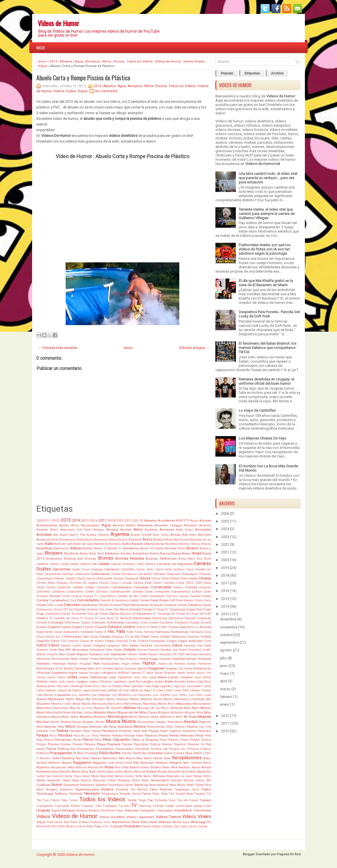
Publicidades (110, 753)
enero (225, 704)
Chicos (156, 579)
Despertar (170, 605)
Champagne (189, 574)
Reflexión (54, 763)
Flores (155, 637)
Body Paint (97, 554)
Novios (140, 726)
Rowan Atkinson (135, 772)
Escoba (194, 623)
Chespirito (132, 579)
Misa (200, 713)
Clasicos (169, 583)
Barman (185, 544)
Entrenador (99, 623)
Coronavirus (181, 591)
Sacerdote (174, 772)
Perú (98, 740)
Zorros (192, 826)
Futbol (42, 645)
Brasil (197, 553)
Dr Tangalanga (175, 609)
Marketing (150, 704)
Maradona (43, 704)
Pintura (206, 740)
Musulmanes (146, 722)
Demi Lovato (55, 605)
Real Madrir (144, 758)
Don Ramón (121, 609)
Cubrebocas (157, 596)
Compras (205, 587)
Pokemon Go (196, 744)
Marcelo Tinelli (61, 704)
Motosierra (167, 717)
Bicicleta (170, 548)
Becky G (100, 548)
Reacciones (110, 758)
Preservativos (125, 749)
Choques (62, 583)
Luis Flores (179, 695)
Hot (96, 663)
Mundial (43, 722)
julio (223, 658)
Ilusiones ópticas (136, 669)
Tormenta (161, 800)
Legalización (91, 690)
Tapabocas (182, 789)
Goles (118, 650)
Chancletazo (45, 579)
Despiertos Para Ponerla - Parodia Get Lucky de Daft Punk (269, 314)
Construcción (120, 591)
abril (223, 681)
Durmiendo (79, 614)
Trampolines (45, 806)
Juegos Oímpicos (100, 682)
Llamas (195, 690)
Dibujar (182, 605)
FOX (64, 641)
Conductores (75, 592)
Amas (54, 530)
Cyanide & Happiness (114, 600)
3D (141, 521)
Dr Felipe (159, 609)
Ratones (96, 758)
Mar (208, 699)
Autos (148, 539)
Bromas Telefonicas (161, 559)
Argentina (120, 534)
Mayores (99, 708)
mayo (224, 673)
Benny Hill (147, 548)
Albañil (131, 525)
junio (224, 666)
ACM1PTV (183, 521)
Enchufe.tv (43, 623)
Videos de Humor (59, 23)
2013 (53, 61)
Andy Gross (184, 530)
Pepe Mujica (45, 740)
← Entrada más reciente (58, 348)
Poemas (167, 744)
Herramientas (60, 659)
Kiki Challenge (73, 686)
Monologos (118, 717)
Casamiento (53, 574)
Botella (154, 554)
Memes (130, 708)
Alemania (145, 525)
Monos (133, 717)
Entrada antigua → (194, 348)
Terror (146, 794)
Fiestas (105, 637)
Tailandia (122, 789)
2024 (225, 529)
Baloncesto (101, 544)
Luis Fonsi (196, 695)
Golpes (130, 650)
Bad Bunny (182, 540)
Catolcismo (82, 574)
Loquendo (63, 695)
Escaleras (167, 623)
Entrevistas (116, 622)
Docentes (80, 609)
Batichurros (61, 548)
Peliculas (187, 735)
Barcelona (172, 544)
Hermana (192, 654)
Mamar (168, 699)
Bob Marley (71, 554)
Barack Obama (143, 544)
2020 (120, 521)
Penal (199, 735)
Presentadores (105, 749)
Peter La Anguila (145, 740)
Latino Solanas (46, 690)
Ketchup (42, 686)
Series (41, 780)
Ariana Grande (141, 535)
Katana (192, 682)
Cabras (54, 564)
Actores (205, 520)
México (41, 713)
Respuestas (59, 767)
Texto (164, 794)
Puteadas (156, 753)
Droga (40, 614)
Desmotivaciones (135, 605)
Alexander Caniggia (168, 525)
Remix (207, 763)
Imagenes (156, 668)
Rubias (152, 771)
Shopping (124, 780)
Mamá (158, 699)
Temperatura (109, 794)
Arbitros (104, 535)
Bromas (106, 558)
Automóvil (135, 540)
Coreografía (162, 592)
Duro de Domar (98, 614)
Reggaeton (82, 763)
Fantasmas (180, 632)
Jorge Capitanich (120, 677)
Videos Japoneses (141, 817)
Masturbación (202, 704)
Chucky (104, 583)
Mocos (65, 717)
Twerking (144, 806)
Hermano (205, 654)
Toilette (132, 800)
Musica (113, 721)
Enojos (86, 623)
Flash (145, 637)
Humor (149, 663)
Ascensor (44, 539)
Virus (107, 822)
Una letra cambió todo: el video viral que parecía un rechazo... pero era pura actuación (268, 178)
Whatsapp (198, 822)
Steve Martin (177, 785)
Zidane (146, 826)
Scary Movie (91, 776)
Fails (121, 631)
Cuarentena (107, 596)
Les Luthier (109, 690)
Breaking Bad (73, 559)
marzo (225, 689)
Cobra (207, 583)
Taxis (195, 789)
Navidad (191, 722)
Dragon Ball (194, 609)
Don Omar (106, 609)
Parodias (65, 735)
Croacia (76, 596)
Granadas (195, 650)
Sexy (75, 780)
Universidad (184, 806)
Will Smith (58, 826)
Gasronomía (162, 646)
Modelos (86, 717)
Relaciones (147, 763)
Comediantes (121, 587)
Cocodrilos (64, 587)
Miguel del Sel (128, 712)
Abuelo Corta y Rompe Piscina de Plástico (83, 78)
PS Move (78, 753)
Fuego (172, 641)
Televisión (92, 793)
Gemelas (42, 650)
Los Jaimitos (81, 695)
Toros (172, 800)
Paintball (76, 731)
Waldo (153, 822)
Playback (114, 744)
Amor (138, 529)
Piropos (41, 744)
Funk (208, 641)
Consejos (102, 592)
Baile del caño (64, 544)
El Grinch (87, 618)
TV (134, 806)
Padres (63, 731)
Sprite (129, 785)
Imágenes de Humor (179, 669)
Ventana (82, 811)
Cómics (178, 587)
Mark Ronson (133, 704)
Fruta (133, 641)
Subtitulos (66, 789)
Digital (207, 605)
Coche (40, 587)
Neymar (50, 727)
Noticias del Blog (103, 727)
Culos (207, 596)
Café (94, 564)
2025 (135, 521)
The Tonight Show (181, 794)
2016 (94, 520)
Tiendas (200, 794)
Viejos (43, 66)
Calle (140, 564)
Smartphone (71, 785)
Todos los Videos (140, 61)
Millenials (177, 713)
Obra (169, 727)
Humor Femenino (199, 664)
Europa (173, 627)
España (53, 627)
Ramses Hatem (50, 758)
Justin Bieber (164, 681)
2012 (56, 520)
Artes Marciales (200, 535)
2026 (225, 514)
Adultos (64, 525)
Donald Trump (141, 609)
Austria (123, 540)
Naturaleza (175, 722)
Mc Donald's (114, 708)
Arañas (92, 535)
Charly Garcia (86, 579)
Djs (71, 609)
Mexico (206, 708)
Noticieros (125, 727)
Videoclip (131, 810)
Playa (101, 744)
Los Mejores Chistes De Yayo (263, 438)
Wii (209, 822)
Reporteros (43, 767)
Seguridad (107, 776)
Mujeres (205, 717)
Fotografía (43, 641)
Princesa (193, 749)
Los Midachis (121, 695)
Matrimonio (61, 708)
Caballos (42, 564)
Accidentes (166, 520)
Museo (100, 722)
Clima (180, 583)
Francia (73, 641)
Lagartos (166, 686)
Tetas (156, 794)
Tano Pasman (161, 789)
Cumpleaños (59, 600)
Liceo (160, 690)
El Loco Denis (105, 618)
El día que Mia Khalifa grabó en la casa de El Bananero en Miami (266, 283)
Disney (58, 609)
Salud (201, 771)
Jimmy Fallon (56, 677)
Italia (150, 673)
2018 (112, 520)
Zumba (202, 826)
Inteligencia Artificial (115, 673)
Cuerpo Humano (190, 596)
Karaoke (180, 682)
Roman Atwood (201, 767)
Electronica (176, 618)
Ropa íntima (115, 772)
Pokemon (180, 744)
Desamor (115, 605)
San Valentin (55, 776)
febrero (226, 697)
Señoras (159, 776)
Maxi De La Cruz (81, 708)
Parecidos (205, 731)
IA (57, 669)
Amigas (99, 530)
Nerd (40, 727)
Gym (106, 654)
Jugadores (120, 682)
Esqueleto (101, 627)
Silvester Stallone (182, 780)
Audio (113, 540)
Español (66, 627)
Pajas (87, 731)
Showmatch (160, 780)
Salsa (185, 772)
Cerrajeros (145, 574)
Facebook (87, 632)
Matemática (44, 708)
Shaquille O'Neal (104, 780)
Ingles (73, 673)
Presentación (85, 749)
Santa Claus (73, 776)
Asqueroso (101, 540)
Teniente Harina (130, 794)
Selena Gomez (124, 776)
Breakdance (54, 559)
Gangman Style (117, 646)
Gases (134, 645)
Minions (190, 713)
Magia (80, 699)
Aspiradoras (85, 540)
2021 (128, 521)
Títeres (55, 800)
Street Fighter (195, 785)
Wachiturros (121, 822)
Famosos (163, 632)
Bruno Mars (187, 559)
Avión (170, 540)
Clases (157, 583)
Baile (49, 544)
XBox (90, 826)
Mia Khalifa (54, 713)
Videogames (147, 811)
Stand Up (141, 785)
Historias (131, 659)
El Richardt (124, 618)
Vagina (56, 811)
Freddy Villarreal (116, 641)
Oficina (192, 727)
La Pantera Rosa (119, 686)
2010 (225, 731)
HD (175, 654)
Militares (164, 713)
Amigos (112, 530)
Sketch (57, 785)
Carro (159, 569)
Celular (116, 574)
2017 (103, 520)
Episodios (133, 623)
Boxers (187, 554)
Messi (165, 708)
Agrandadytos (90, 525)
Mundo (55, 722)
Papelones (190, 731)
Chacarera (173, 574)
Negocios (205, 722)
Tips (46, 800)
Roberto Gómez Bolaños (145, 767)
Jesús (200, 673)
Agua (79, 61)
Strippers (52, 789)
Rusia (162, 771)
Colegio (90, 587)
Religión (176, 763)
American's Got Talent (76, 530)
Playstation (141, 744)
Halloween (118, 654)
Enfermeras (72, 623)
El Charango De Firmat (169, 614)
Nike (61, 727)
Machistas (56, 699)
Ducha (66, 614)
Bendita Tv (115, 548)
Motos (155, 717)
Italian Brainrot (165, 673)
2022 (225, 544)
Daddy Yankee (140, 600)
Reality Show (162, 758)
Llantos (206, 690)
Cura (73, 600)
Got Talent (180, 650)
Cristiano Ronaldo (48, 596)
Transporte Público (67, 806)
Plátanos (90, 744)
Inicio (41, 48)
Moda (74, 717)
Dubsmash (53, 614)
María (76, 704)
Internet (136, 673)
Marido (86, 704)
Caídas (104, 564)
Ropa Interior (97, 772)
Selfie (139, 776)
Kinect (88, 686)
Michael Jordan (83, 713)
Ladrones (137, 686)
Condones (59, 592)
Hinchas (106, 659)
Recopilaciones (187, 758)
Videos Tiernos (168, 817)
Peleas (174, 735)
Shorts (136, 780)
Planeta (77, 744)
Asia (55, 540)
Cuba (144, 596)
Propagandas (61, 753)
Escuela (206, 623)
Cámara (150, 564)
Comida (191, 587)
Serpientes (54, 780)
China (174, 578)
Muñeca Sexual (71, 722)
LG (153, 690)
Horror (72, 664)
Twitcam (158, 806)
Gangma (99, 646)
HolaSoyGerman (184, 659)
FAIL (111, 632)
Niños (107, 61)
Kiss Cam (100, 686)
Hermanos (43, 659)
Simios (200, 780)
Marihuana (99, 704)
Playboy (127, 744)
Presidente (142, 749)
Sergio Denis (203, 776)
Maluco (135, 699)
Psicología (91, 753)
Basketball (44, 548)
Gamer (87, 646)
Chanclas (205, 574)
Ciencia (138, 583)
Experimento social (49, 632)
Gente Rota (57, 650)
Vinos (74, 822)
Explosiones (71, 632)
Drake (207, 609)
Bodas (84, 554)
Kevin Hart (55, 686)
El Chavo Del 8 (197, 614)
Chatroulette (104, 579)
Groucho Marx (56, 654)
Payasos (151, 735)
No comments (106, 91)
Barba (160, 544)
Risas (109, 767)
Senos (147, 776)
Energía (57, 622)
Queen (168, 753)
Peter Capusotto (116, 740)
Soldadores (87, 785)
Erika (144, 623)
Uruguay (43, 810)
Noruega (82, 727)
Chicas (145, 578)
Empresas (204, 618)
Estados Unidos (122, 627)
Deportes (72, 605)
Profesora (43, 753)
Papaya (154, 731)
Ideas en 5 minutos (101, 669)
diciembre (228, 619)
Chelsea (118, 579)
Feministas (73, 637)
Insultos (95, 673)
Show (145, 780)
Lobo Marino (45, 695)
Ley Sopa (144, 690)
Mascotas (184, 704)
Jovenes (186, 677)
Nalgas (161, 722)
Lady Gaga (152, 686)
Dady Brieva (160, 600)
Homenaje (59, 664)
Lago (176, 686)
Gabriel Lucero (71, 646)
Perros (88, 740)
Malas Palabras (118, 699)
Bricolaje (91, 559)
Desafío (104, 605)
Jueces (71, 682)
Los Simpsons (142, 695)
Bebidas (88, 548)
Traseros (88, 806)
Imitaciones (202, 668)
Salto (192, 772)
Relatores (162, 763)
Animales (44, 535)
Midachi (100, 712)
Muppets (88, 722)
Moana (55, 717)
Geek (208, 646)
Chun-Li (116, 583)
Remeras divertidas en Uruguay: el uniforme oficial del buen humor (266, 381)
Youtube (117, 826)
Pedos (164, 735)
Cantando (112, 569)
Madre (70, 699)
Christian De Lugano (84, 583)
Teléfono (61, 794)
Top (150, 800)
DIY (66, 609)
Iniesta (83, 673)
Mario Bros (116, 704)
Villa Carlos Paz (58, 822)
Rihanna (93, 767)
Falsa (139, 632)
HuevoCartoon (110, 664)
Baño (127, 544)
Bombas (126, 554)
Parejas (42, 735)
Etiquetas (252, 73)
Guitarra (95, 654)
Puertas (127, 753)
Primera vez (177, 749)
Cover (207, 592)
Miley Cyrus (148, 712)
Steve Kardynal (159, 785)
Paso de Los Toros (86, 736)
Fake (130, 632)
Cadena (85, 564)
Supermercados (87, 789)
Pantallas (125, 731)
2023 (225, 537)
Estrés (163, 627)
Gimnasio (97, 650)
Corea (149, 592)
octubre (226, 635)
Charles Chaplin (65, 579)
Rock (174, 767)
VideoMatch (183, 810)
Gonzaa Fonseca (148, 650)
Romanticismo (48, 771)
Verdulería (107, 811)
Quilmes (179, 753)
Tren (98, 806)
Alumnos (205, 525)
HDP (181, 654)
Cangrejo (97, 569)
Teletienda (76, 794)
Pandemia (110, 731)
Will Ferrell (44, 826)
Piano (163, 740)
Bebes (76, 548)
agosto (226, 650)
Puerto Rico (140, 753)
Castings (67, 574)
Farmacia (196, 632)
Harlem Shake (137, 654)
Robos (166, 767)
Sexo (66, 780)
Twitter (170, 806)
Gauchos (190, 646)
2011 (47, 521)
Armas (175, 535)
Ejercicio (126, 614)
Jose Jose (141, 677)
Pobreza (155, 744)
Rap (78, 758)
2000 (40, 521)
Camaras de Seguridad (175, 564)
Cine (148, 583)
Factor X (100, 632)
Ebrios (114, 614)
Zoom (183, 826)
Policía (51, 749)
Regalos (67, 763)
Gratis (207, 650)
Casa (190, 569)
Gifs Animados (77, 650)
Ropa (85, 772)
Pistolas (66, 744)
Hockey (143, 659)
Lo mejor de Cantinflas (257, 410)
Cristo (66, 596)
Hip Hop (118, 659)
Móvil (179, 717)
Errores (154, 623)
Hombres (43, 664)
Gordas (166, 650)
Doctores (93, 609)
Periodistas (63, 740)
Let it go (123, 690)
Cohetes (78, 587)
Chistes (205, 578)
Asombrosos (67, 540)
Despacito (156, 605)
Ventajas (68, 810)
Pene (208, 736)
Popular (227, 73)
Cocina (51, 587)
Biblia (159, 548)
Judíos (53, 682)
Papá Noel (140, 731)
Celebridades (100, 574)
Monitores (100, 717)
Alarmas (118, 525)
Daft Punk (176, 600)
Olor (201, 727)
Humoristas (45, 668)
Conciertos (43, 592)
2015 (85, 520)
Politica (63, 749)
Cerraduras (129, 574)
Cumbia (42, 600)
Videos (43, 817)
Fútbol (54, 645)
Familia (149, 632)
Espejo (77, 627)
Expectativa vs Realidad (195, 627)
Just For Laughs (141, 681)
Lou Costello (162, 695)
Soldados (101, 785)
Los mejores (101, 695)
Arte (185, 535)
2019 (225, 568)
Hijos (74, 659)
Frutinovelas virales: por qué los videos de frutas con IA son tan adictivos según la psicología (265, 249)
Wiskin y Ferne (76, 826)
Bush (208, 559)
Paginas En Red (289, 854)
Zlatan (156, 826)
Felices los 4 (54, 637)
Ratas (86, 758)
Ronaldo (65, 772)
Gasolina (146, 646)
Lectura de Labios (69, 690)
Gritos (41, 654)
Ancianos (93, 61)
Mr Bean (190, 717)
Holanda (165, 659)
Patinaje (130, 736)
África (75, 525)
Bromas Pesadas (130, 558)
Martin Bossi (167, 704)
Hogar (154, 659)
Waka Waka (140, 822)
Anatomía (151, 530)
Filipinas (118, 637)
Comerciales (161, 587)
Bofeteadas (112, 554)
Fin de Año (132, 637)
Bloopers (54, 553)
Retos (71, 767)
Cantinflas (128, 569)
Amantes (42, 530)
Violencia (96, 822)
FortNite (206, 637)
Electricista (160, 618)
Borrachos (141, 553)
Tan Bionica (139, 789)
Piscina (119, 61)
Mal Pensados (95, 699)
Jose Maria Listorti (164, 677)
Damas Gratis (193, 600)
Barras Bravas (201, 544)
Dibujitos (195, 605)
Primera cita (159, 749)
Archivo (277, 73)
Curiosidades (88, 600)
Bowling (165, 554)
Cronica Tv (91, 596)
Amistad (126, 530)
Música (128, 721)
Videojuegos (165, 811)
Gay (200, 646)
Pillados (195, 740)
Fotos (55, 641)
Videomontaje (202, 811)
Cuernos (172, 596)
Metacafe (176, 708)
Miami (67, 713)
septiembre (229, 642)
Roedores (184, 767)
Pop (73, 749)
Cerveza (159, 574)
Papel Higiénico (171, 731)
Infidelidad (43, 673)
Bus (200, 559)
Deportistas (89, 605)
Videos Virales (194, 61)
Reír (136, 763)
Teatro (206, 789)
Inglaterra (59, 673)
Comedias (141, 587)
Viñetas (84, 822)
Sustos (107, 789)
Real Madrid (127, 758)
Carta (168, 569)
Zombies (167, 826)
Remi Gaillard (192, 763)
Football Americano (173, 637)
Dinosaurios (44, 609)
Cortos (197, 591)
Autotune (159, 540)
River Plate (121, 767)
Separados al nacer (180, 776)
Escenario (182, 623)
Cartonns (179, 569)
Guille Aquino (78, 654)
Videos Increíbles (112, 817)
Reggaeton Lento (104, 763)
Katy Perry (204, 682)
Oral (52, 731)
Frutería (143, 641)
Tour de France (188, 800)
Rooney (76, 772)
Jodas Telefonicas (93, 677)
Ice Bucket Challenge (73, 669)
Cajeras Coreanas (123, 564)
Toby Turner (69, 800)
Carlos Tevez (145, 569)
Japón (181, 673)
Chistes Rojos (46, 583)
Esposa (88, 627)
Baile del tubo (83, 544)
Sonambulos (116, 785)
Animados (203, 530)
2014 (76, 520)
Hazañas (165, 654)
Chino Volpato (189, 579)
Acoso (194, 521)
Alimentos (191, 525)
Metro (195, 708)
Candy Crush (80, 569)
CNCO (190, 583)
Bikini (181, 548)
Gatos (177, 645)
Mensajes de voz (148, 708)
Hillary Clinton (89, 659)
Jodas (72, 677)
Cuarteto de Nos (128, 596)
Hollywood (204, 659)
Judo (62, 682)
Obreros (180, 727)
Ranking (68, 758)
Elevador (190, 618)
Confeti (90, 592)
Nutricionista (156, 727)
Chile (165, 578)
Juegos (82, 681)
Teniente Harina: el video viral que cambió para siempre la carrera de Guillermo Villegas (267, 214)
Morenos (144, 717)
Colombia (103, 587)
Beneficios (131, 548)
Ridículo (81, 767)
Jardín (191, 673)
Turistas (124, 806)
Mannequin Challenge (189, 699)
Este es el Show (147, 627)
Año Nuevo (61, 535)
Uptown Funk (202, 806)
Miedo (112, 712)
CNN (198, 583)
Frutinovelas (157, 641)
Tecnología (45, 794)
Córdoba (138, 592)
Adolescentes (47, 525)
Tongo (142, 800)
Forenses (193, 637)
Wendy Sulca (181, 822)
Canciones (61, 569)
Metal (187, 708)
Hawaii (153, 654)
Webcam (165, 822)
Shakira (86, 780)
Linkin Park (181, 690)
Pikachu (174, 740)
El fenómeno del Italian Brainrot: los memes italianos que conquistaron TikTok (268, 348)
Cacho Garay (70, 564)
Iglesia (119, 669)
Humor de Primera (171, 664)
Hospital (85, 664)
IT (143, 673)
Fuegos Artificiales (190, 641)
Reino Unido (124, 763)
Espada (41, 627)
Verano (94, 810)
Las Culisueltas (191, 686)
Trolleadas (110, 806)
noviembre (229, 627)
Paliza (96, 731)
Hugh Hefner (131, 664)
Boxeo (176, 553)
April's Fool (77, 535)
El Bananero (142, 614)
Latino (207, 686)
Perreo (77, 740)
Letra (134, 690)
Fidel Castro (90, 637)
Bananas (115, 544)
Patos (140, 736)
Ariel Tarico (161, 535)
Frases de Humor (92, 641)
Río (101, 767)
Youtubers (132, 826)
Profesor (206, 749)
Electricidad (142, 618)
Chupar (127, 583)
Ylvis (106, 826)
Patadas (105, 736)
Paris (53, 736)
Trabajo (205, 800)
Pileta (184, 740)
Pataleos (118, 736)
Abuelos (66, 61)
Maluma (146, 699)
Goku (109, 650)
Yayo (98, 826)
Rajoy (189, 753)
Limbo (168, 690)
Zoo (176, 826)
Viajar (119, 811)
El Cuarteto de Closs (64, 618)
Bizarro (192, 548)
